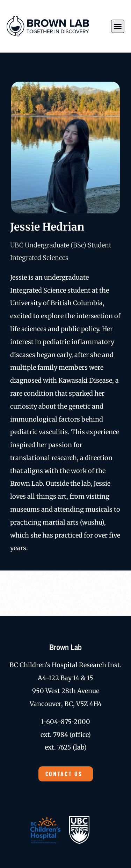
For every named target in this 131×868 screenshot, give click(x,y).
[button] (118, 26)
